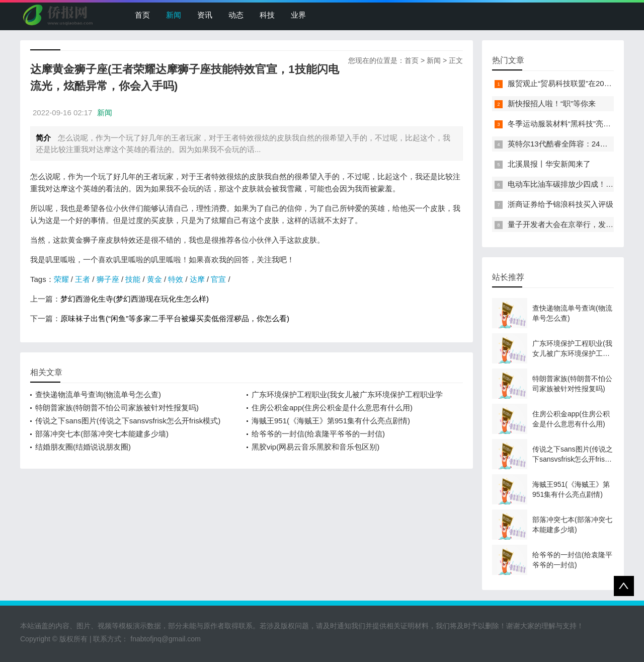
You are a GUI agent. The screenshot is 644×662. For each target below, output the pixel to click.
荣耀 (61, 279)
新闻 (174, 15)
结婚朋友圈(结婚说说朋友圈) (83, 447)
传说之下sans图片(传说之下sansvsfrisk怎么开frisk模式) (128, 421)
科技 (267, 15)
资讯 (205, 15)
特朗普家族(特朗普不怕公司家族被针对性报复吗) (117, 408)
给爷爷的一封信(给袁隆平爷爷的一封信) (318, 434)
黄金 (154, 279)
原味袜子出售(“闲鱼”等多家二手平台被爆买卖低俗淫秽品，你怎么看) (175, 318)
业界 (298, 15)
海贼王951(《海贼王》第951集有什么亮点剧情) (331, 421)
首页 (142, 15)
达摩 (197, 279)
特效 (176, 279)
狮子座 (108, 279)
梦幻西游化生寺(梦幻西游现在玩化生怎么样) (135, 299)
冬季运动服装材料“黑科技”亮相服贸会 (571, 124)
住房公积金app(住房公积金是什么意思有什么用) (332, 408)
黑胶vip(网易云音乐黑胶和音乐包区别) (315, 447)
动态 (236, 15)
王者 (83, 279)
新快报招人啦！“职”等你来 (552, 103)
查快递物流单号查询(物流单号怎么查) (98, 394)
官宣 (218, 279)
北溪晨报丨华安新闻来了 (549, 164)
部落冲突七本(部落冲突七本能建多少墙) (102, 434)
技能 (133, 279)
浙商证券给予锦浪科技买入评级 (560, 204)
